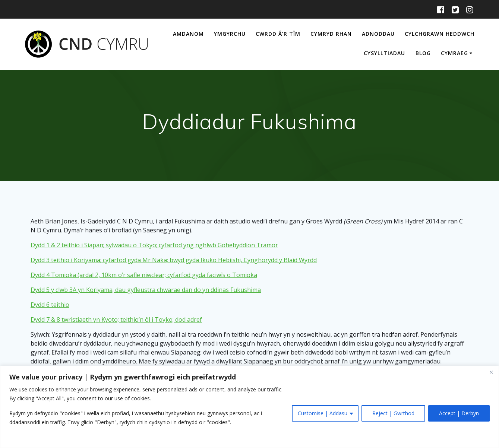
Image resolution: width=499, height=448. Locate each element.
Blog (423, 53)
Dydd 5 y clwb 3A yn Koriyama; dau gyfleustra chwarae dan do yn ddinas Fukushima (146, 290)
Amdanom (188, 34)
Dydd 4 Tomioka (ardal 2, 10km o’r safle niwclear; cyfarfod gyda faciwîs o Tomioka (144, 275)
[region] (249, 407)
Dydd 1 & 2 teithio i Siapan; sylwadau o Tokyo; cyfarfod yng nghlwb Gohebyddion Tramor (154, 245)
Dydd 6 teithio (50, 305)
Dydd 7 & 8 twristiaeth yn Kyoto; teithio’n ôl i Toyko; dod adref (116, 320)
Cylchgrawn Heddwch (440, 34)
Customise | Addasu (323, 413)
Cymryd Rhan (331, 34)
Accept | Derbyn (459, 413)
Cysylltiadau (384, 53)
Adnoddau (378, 34)
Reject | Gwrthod (393, 413)
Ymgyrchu (230, 34)
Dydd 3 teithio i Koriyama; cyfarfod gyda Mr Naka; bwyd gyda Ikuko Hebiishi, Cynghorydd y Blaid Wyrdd (174, 260)
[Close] (491, 372)
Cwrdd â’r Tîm (278, 34)
